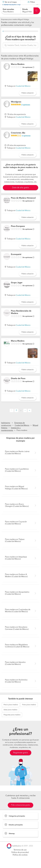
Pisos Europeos (18, 232)
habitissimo (6, 428)
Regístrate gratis (21, 758)
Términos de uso (20, 855)
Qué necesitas (8, 9)
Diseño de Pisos (18, 384)
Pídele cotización (28, 98)
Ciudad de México (23, 92)
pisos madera (11, 710)
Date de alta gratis (20, 193)
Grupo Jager (17, 288)
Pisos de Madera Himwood (23, 204)
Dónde (25, 9)
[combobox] (11, 11)
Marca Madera (18, 70)
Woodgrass (16, 107)
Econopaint (16, 260)
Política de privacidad (20, 858)
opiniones (26, 110)
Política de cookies (20, 860)
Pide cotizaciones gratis (20, 811)
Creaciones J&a (18, 138)
